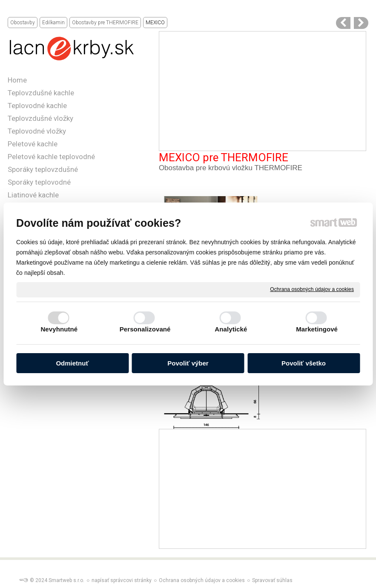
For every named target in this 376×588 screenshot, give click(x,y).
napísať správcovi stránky (122, 580)
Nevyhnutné (59, 329)
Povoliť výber (188, 363)
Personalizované (145, 329)
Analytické (231, 329)
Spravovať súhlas (272, 580)
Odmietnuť (72, 363)
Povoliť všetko (304, 363)
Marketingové (317, 329)
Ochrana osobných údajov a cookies (312, 289)
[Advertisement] (263, 91)
